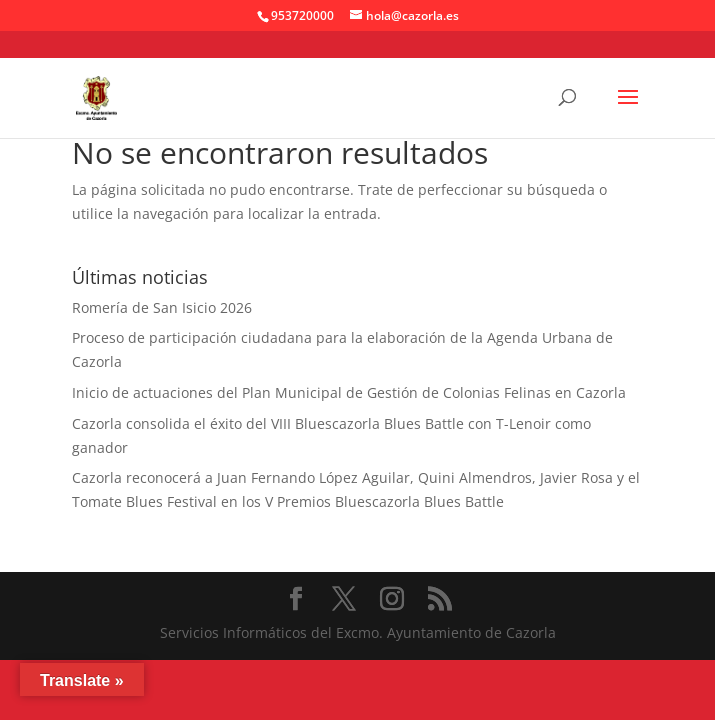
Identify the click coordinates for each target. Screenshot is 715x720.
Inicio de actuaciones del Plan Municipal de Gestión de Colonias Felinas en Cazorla (349, 392)
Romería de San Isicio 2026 (162, 307)
